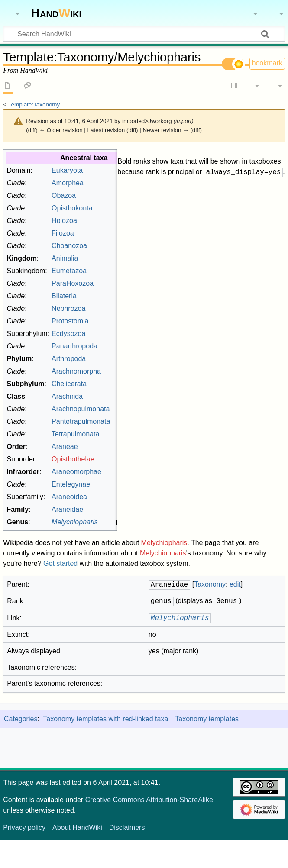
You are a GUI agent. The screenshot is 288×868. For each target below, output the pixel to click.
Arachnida (102, 424)
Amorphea (102, 211)
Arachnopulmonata (115, 437)
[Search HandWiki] (144, 34)
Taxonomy (253, 198)
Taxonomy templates (207, 747)
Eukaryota (102, 198)
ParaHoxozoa (107, 311)
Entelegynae (105, 512)
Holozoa (99, 249)
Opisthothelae (108, 487)
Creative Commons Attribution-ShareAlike (149, 828)
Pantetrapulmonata (115, 450)
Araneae (99, 475)
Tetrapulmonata (110, 462)
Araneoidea (104, 525)
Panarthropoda (109, 374)
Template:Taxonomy (34, 105)
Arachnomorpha (111, 399)
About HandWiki (77, 856)
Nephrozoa (103, 337)
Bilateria (99, 324)
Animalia (99, 286)
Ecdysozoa (103, 362)
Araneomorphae (111, 500)
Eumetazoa (104, 299)
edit (275, 198)
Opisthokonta (107, 236)
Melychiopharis (164, 571)
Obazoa (98, 224)
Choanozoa (104, 274)
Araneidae (102, 537)
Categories (21, 747)
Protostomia (105, 349)
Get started (60, 592)
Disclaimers (127, 856)
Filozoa (97, 261)
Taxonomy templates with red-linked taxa (105, 747)
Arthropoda (103, 387)
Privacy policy (24, 856)
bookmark (267, 63)
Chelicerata (104, 412)
